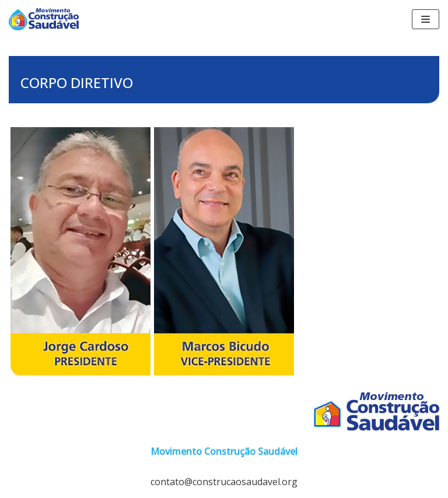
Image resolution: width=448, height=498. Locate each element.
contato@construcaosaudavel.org (224, 482)
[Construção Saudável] (44, 19)
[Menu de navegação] (426, 19)
